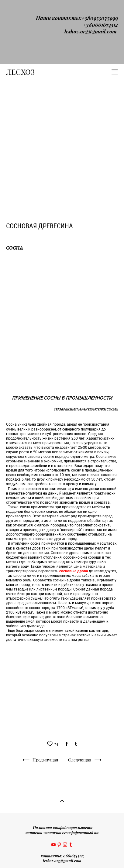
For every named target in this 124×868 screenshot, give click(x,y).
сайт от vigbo (62, 854)
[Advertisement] (62, 81)
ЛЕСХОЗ (20, 8)
